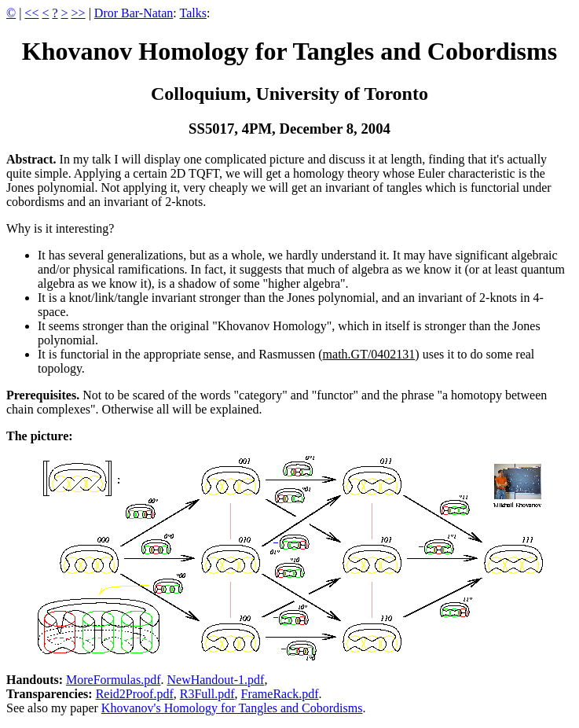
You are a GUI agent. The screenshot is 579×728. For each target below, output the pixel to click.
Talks (193, 13)
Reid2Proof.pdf (135, 694)
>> (79, 13)
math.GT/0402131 (369, 354)
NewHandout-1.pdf (215, 680)
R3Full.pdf (207, 694)
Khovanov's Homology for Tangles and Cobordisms (232, 708)
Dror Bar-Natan (134, 13)
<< (31, 13)
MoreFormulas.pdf (113, 680)
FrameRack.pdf (280, 694)
